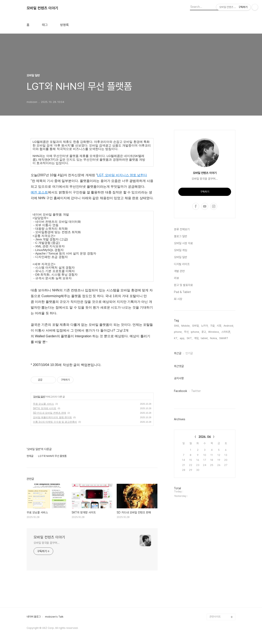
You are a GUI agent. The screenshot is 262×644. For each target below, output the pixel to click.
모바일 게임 (181, 250)
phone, (178, 332)
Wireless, (214, 332)
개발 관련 (179, 271)
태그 (45, 25)
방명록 (64, 25)
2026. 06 (205, 437)
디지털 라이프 (182, 264)
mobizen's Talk (54, 617)
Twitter (196, 391)
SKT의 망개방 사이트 (45, 408)
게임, (197, 338)
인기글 (189, 353)
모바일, (196, 326)
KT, (176, 338)
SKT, (190, 338)
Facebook (181, 391)
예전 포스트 (39, 192)
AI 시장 (178, 299)
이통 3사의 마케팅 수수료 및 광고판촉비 (55, 422)
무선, (187, 332)
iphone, (195, 332)
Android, (229, 326)
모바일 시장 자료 (183, 243)
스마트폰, (226, 332)
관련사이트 (215, 617)
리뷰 (176, 278)
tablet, (205, 338)
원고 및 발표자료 (183, 285)
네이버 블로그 (34, 617)
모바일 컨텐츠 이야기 (42, 8)
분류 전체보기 (182, 229)
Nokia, (214, 338)
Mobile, (186, 326)
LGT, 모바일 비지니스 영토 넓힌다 (122, 175)
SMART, (224, 338)
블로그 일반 (181, 236)
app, (182, 338)
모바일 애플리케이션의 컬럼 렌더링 (52, 417)
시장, (219, 326)
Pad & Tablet (182, 292)
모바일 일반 (39, 397)
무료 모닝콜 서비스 (43, 404)
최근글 (178, 353)
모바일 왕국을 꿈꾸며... (47, 543)
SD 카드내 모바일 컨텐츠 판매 (50, 413)
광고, (204, 332)
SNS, (177, 326)
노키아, (205, 326)
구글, (213, 326)
